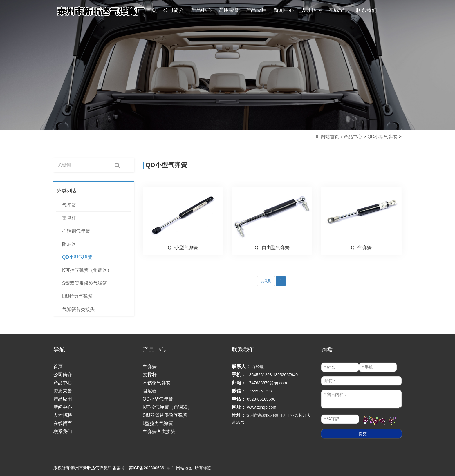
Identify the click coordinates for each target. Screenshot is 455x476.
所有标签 (203, 468)
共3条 (266, 281)
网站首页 (330, 137)
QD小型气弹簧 (382, 137)
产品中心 (353, 137)
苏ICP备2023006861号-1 (151, 468)
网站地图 (184, 468)
